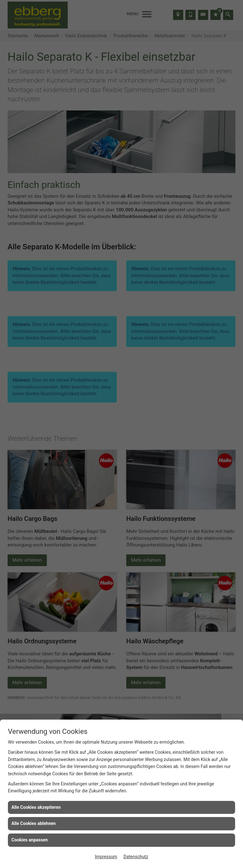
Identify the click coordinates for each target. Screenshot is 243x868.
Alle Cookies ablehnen (34, 823)
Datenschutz (136, 857)
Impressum (106, 857)
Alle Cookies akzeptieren (36, 807)
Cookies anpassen (30, 840)
